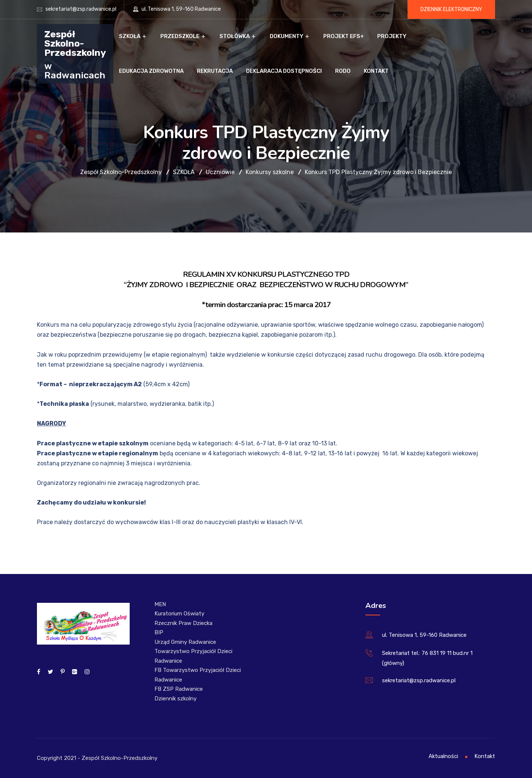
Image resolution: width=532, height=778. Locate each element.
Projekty (392, 36)
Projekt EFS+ (344, 36)
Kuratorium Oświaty (179, 614)
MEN (160, 604)
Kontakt (376, 71)
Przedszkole (180, 36)
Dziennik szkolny (175, 699)
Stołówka (235, 36)
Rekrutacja (215, 71)
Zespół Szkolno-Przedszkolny (75, 43)
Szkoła (130, 36)
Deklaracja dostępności (284, 71)
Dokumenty (287, 36)
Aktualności (443, 756)
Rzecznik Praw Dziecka (183, 623)
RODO (343, 71)
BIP (159, 632)
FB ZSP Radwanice (179, 689)
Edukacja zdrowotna (151, 71)
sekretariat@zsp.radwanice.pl (81, 9)
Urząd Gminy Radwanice (185, 642)
